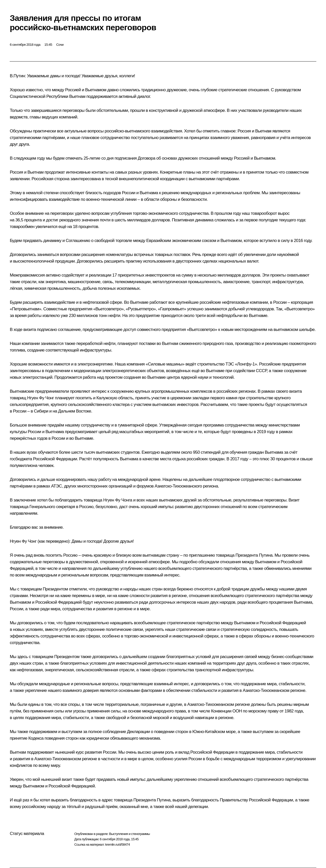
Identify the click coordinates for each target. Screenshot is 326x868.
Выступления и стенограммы (129, 834)
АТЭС (56, 486)
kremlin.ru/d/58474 (118, 844)
